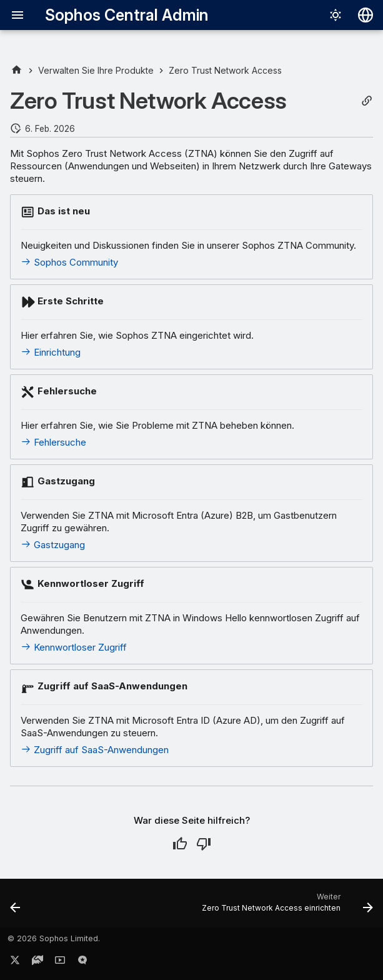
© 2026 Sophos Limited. (54, 938)
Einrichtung (51, 352)
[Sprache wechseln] (366, 15)
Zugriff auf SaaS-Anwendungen (95, 750)
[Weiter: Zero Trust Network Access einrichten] (285, 907)
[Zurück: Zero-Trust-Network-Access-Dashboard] (16, 907)
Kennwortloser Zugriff (74, 647)
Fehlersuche (53, 442)
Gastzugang (53, 545)
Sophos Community (69, 262)
